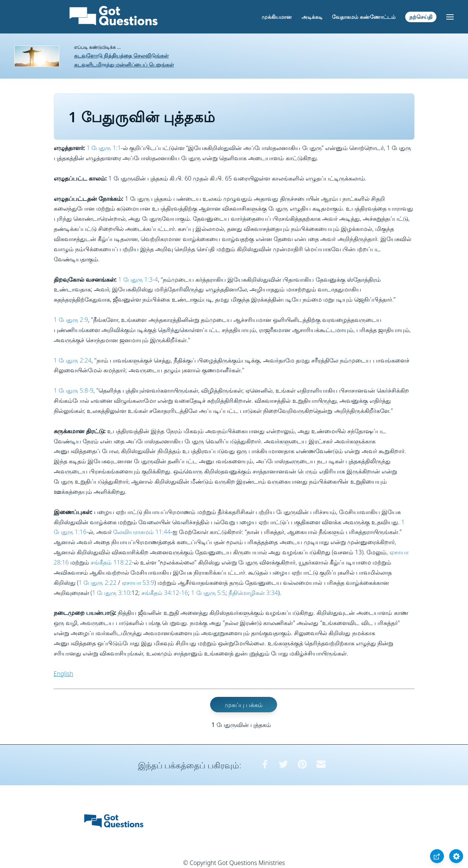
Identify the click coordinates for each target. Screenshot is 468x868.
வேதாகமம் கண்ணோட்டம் (364, 17)
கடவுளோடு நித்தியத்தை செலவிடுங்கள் (121, 55)
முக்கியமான (277, 17)
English (64, 674)
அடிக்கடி (312, 17)
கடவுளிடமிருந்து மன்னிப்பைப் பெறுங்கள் (124, 64)
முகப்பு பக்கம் (244, 704)
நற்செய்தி (421, 17)
